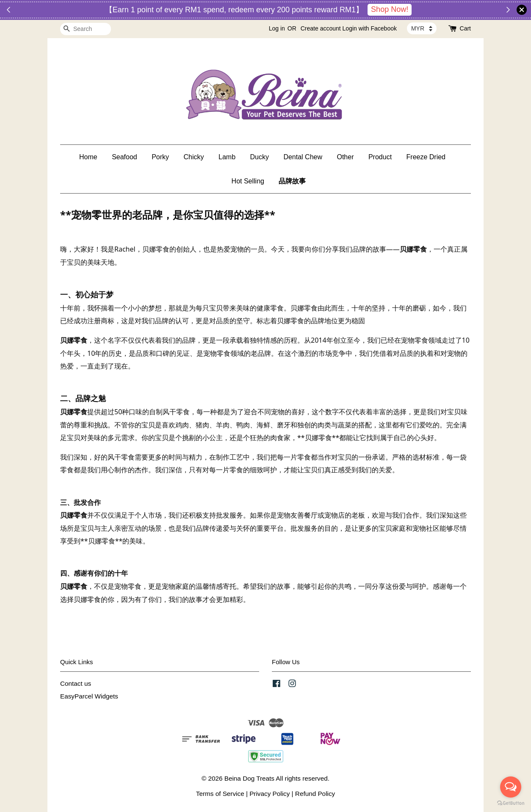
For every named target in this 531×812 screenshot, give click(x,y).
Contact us (76, 683)
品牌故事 (292, 181)
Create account (321, 28)
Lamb (227, 157)
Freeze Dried (426, 157)
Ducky (260, 157)
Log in (277, 28)
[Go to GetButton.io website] (511, 803)
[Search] (86, 29)
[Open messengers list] (511, 787)
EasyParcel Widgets (89, 696)
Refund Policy (315, 794)
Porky (160, 157)
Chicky (194, 157)
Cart (465, 28)
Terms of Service (220, 794)
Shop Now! (390, 9)
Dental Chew (303, 157)
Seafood (124, 157)
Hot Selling (248, 181)
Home (88, 157)
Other (345, 157)
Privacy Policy (270, 794)
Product (380, 157)
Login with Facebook (370, 28)
